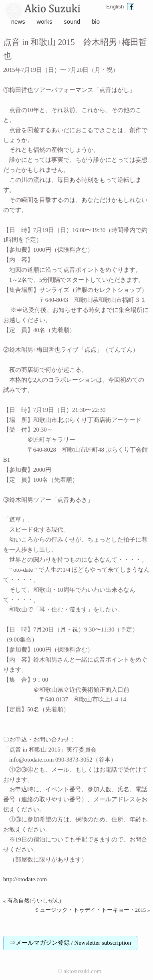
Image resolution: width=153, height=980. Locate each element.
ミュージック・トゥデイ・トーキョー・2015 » (92, 910)
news (18, 21)
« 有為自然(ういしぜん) (32, 901)
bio (96, 21)
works (44, 21)
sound (72, 21)
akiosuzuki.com (83, 971)
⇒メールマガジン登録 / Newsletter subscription (70, 943)
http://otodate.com (25, 879)
